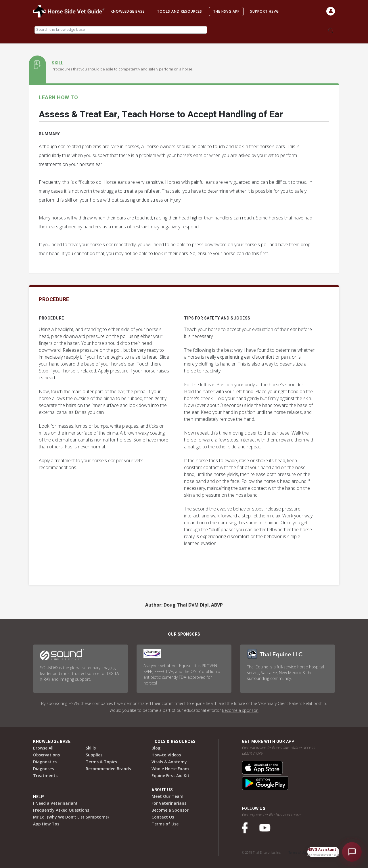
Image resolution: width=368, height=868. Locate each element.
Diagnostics (45, 762)
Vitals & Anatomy (169, 762)
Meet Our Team (167, 796)
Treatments (45, 776)
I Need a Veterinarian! (55, 803)
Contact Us (163, 817)
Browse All (43, 748)
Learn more (252, 753)
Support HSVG (264, 11)
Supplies (94, 755)
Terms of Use (165, 824)
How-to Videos (166, 755)
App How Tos (46, 824)
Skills (91, 748)
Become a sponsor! (240, 710)
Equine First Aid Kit (170, 776)
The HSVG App (226, 11)
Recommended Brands (108, 769)
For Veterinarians (169, 803)
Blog (156, 748)
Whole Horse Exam (170, 769)
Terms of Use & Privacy (304, 852)
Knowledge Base (128, 11)
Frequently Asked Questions (61, 810)
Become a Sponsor (170, 810)
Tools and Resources (180, 11)
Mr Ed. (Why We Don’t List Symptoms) (71, 817)
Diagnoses (43, 769)
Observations (46, 755)
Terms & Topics (101, 762)
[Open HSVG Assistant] (352, 852)
